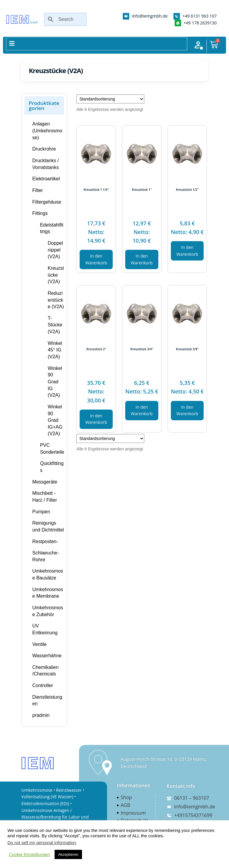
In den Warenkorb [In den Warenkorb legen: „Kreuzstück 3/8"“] (187, 410)
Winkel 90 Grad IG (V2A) (55, 382)
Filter (38, 190)
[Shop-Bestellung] (110, 99)
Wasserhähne (47, 656)
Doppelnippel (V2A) (55, 250)
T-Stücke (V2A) (55, 325)
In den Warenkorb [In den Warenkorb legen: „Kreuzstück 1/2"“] (187, 251)
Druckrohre (44, 149)
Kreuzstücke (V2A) (56, 275)
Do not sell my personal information (42, 843)
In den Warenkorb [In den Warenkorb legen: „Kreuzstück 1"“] (142, 259)
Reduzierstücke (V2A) (56, 300)
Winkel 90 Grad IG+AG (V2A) (55, 420)
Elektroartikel (46, 179)
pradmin (41, 715)
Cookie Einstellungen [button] (30, 855)
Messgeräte (45, 482)
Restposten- (45, 541)
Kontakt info (181, 786)
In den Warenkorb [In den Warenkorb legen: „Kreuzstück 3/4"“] (142, 410)
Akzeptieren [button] (68, 854)
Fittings (40, 213)
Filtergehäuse (47, 202)
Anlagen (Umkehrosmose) (47, 131)
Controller (42, 685)
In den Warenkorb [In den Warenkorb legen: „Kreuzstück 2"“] (96, 419)
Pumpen (41, 512)
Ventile (39, 644)
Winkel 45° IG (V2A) (55, 350)
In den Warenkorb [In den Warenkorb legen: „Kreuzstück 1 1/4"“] (96, 259)
